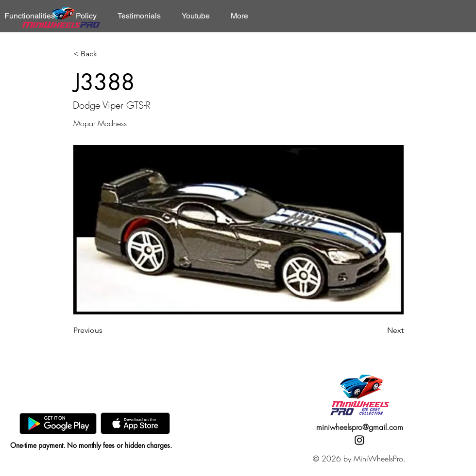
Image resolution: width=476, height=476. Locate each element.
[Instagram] (359, 440)
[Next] (379, 330)
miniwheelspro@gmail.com (360, 427)
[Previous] (105, 330)
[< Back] (105, 54)
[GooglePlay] (58, 423)
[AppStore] (135, 423)
